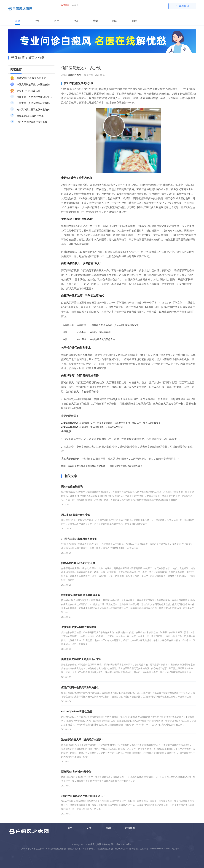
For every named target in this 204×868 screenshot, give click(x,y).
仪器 (76, 21)
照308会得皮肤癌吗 (72, 487)
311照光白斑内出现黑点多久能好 (79, 539)
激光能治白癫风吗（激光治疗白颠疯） (83, 740)
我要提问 (182, 6)
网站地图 (130, 828)
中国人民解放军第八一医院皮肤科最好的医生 (35, 85)
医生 (56, 21)
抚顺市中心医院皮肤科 (28, 91)
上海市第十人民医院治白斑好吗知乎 (35, 103)
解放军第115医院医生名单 (30, 116)
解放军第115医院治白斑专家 (31, 78)
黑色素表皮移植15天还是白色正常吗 (81, 659)
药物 (95, 21)
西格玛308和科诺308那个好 (76, 772)
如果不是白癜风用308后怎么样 (78, 563)
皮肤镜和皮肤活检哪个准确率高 (79, 627)
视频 (37, 21)
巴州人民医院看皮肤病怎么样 (32, 122)
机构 (108, 828)
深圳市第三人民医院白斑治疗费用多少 (35, 97)
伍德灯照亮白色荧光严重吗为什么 (80, 687)
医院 (134, 21)
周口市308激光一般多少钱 (76, 515)
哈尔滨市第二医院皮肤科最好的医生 (35, 110)
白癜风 (75, 5)
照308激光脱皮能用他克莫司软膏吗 (81, 595)
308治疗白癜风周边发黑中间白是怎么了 (83, 796)
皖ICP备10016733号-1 (121, 844)
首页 (18, 21)
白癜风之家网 (74, 75)
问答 (115, 21)
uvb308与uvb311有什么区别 (76, 712)
